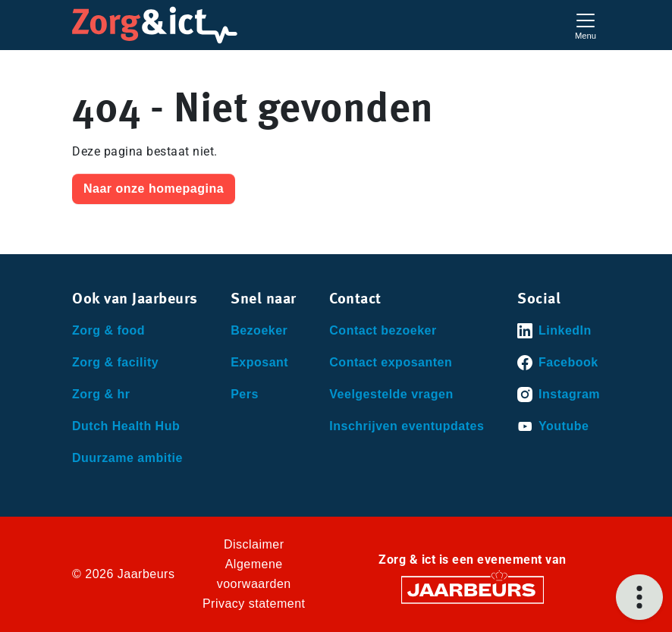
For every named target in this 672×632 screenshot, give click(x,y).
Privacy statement (254, 604)
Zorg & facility (115, 362)
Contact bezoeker (383, 330)
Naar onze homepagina (154, 189)
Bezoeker (259, 330)
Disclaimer (254, 544)
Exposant (259, 362)
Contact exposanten (391, 362)
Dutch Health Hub (126, 426)
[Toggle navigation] (586, 25)
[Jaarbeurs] (473, 589)
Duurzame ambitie (127, 458)
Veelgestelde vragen (391, 394)
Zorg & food (108, 330)
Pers (245, 394)
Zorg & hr (101, 394)
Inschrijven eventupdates (407, 426)
